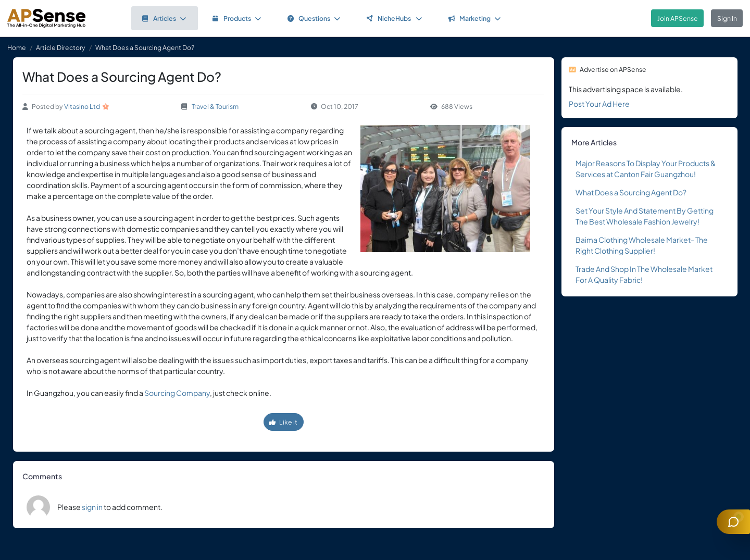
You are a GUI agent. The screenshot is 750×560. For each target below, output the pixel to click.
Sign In (727, 18)
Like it (283, 422)
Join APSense (678, 18)
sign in (92, 507)
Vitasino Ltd (82, 106)
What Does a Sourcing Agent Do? (631, 192)
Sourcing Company (177, 393)
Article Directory (61, 47)
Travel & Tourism (215, 106)
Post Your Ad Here (599, 104)
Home (17, 47)
